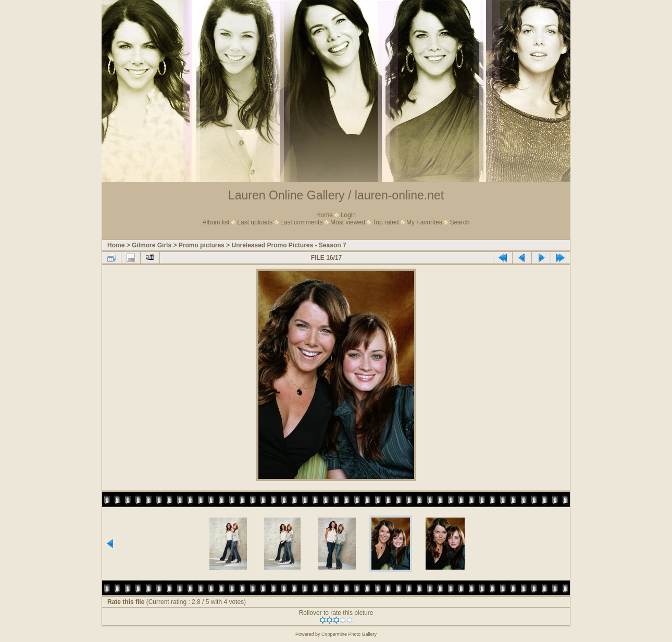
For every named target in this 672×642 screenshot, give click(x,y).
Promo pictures (202, 245)
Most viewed (348, 222)
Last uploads (255, 222)
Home (325, 215)
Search (459, 222)
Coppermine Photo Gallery (349, 634)
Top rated (385, 222)
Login (348, 215)
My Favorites (424, 222)
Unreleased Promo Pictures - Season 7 (289, 245)
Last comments (301, 222)
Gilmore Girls (152, 245)
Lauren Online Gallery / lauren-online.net (336, 195)
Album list (216, 222)
